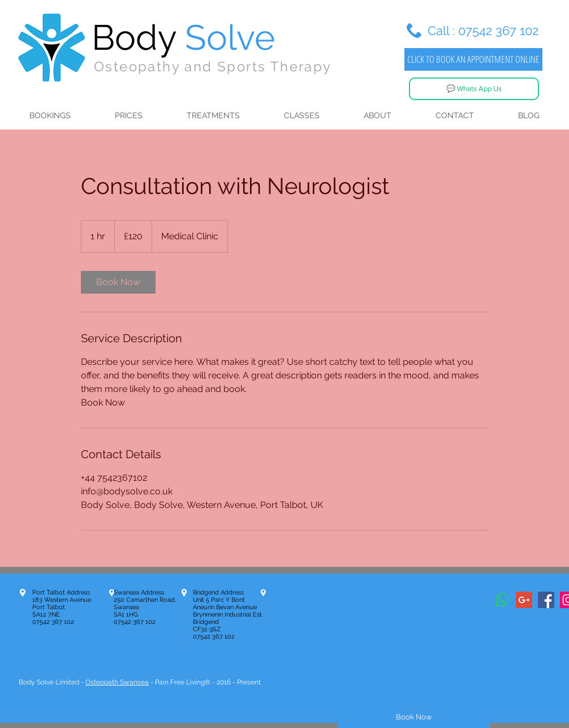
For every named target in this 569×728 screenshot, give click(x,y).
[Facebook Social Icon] (546, 600)
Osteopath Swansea (117, 682)
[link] (118, 282)
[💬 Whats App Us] (474, 89)
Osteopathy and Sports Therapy (213, 66)
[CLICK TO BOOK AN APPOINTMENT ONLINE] (473, 59)
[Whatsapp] (502, 600)
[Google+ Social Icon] (524, 600)
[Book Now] (414, 717)
